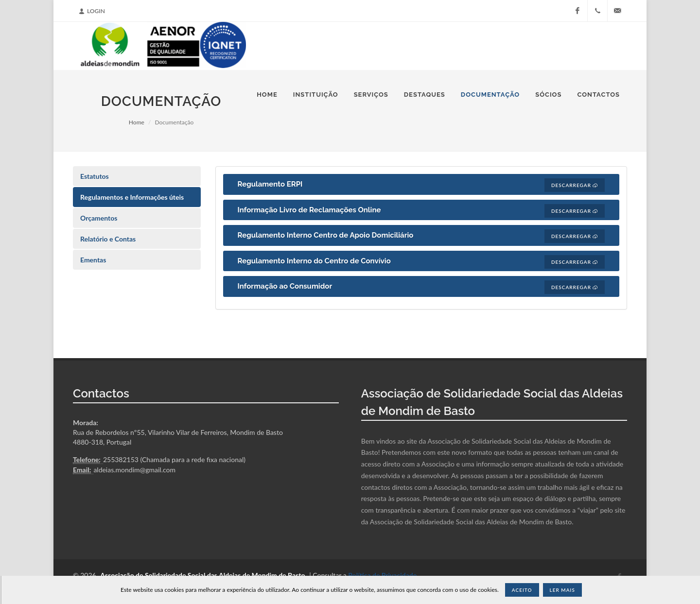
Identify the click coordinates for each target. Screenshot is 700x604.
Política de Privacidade (382, 575)
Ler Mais (562, 590)
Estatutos (95, 176)
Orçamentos (99, 218)
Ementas (93, 260)
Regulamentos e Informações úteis (132, 197)
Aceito (522, 590)
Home (137, 122)
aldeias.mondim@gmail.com (134, 470)
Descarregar (575, 185)
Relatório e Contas (108, 239)
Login (92, 11)
